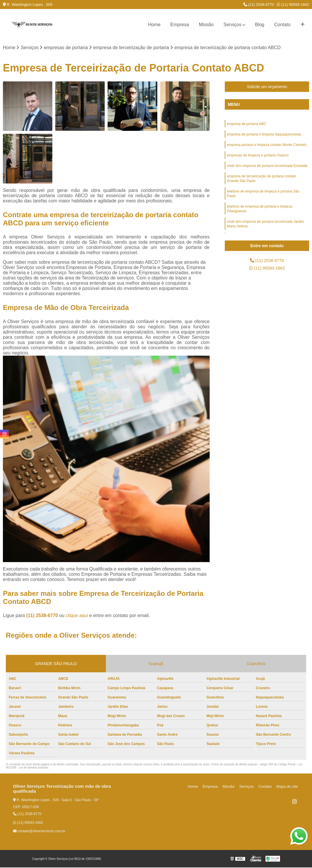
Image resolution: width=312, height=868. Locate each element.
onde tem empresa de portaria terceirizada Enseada (267, 169)
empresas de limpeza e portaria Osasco (258, 158)
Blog (260, 25)
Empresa (180, 25)
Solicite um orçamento (267, 87)
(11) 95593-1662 (293, 5)
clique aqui (77, 616)
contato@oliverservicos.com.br (39, 832)
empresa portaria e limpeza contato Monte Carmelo (266, 147)
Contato (282, 25)
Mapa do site (288, 787)
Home (154, 25)
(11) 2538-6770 (259, 5)
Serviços (232, 25)
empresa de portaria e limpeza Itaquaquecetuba (264, 136)
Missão (206, 25)
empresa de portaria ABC (246, 125)
